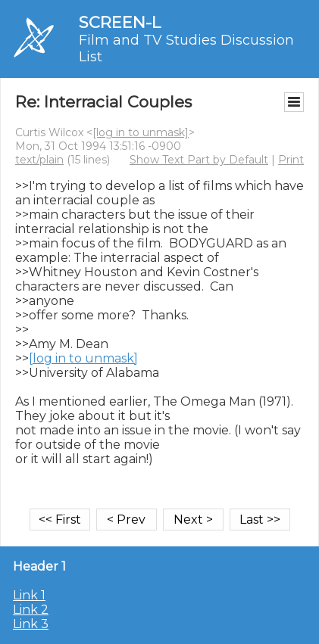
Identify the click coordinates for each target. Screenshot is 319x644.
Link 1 (29, 595)
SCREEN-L (120, 22)
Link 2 (31, 610)
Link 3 (31, 624)
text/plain (39, 160)
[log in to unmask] (141, 132)
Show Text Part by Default (199, 160)
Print (291, 160)
